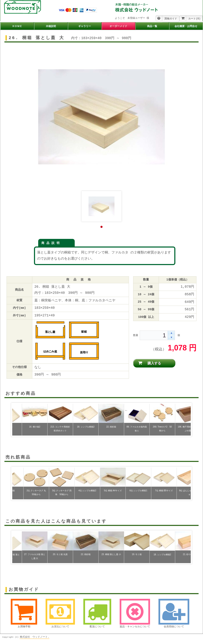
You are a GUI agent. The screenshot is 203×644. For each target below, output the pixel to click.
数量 (136, 335)
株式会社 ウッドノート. (35, 637)
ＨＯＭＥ (17, 26)
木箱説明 (51, 26)
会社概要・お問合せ (186, 26)
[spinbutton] (154, 336)
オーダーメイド (118, 26)
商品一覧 (152, 26)
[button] (171, 333)
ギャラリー (85, 26)
